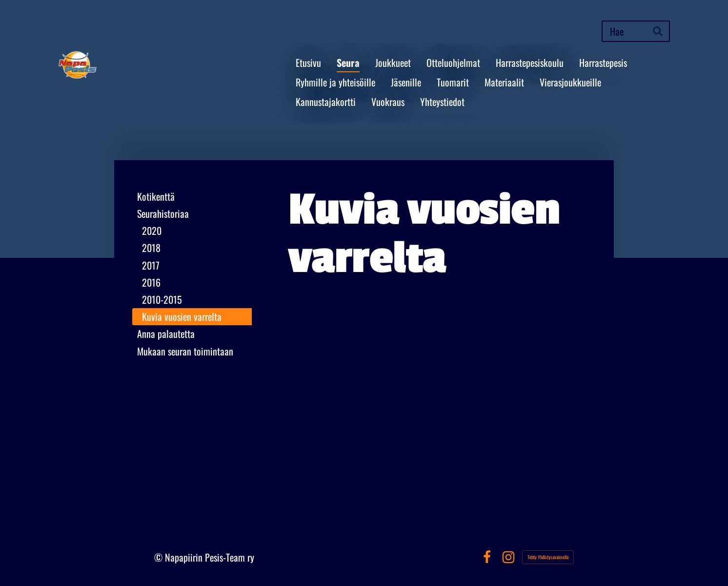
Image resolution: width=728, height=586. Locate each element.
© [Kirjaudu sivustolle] (160, 557)
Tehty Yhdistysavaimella (548, 557)
